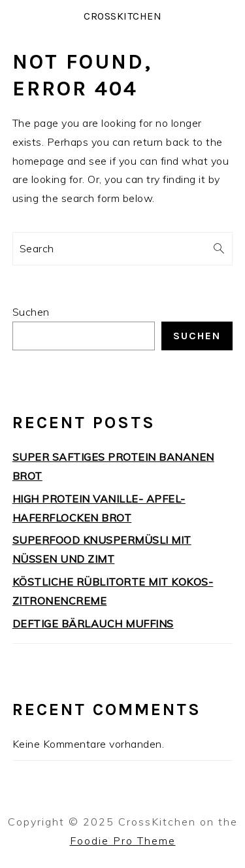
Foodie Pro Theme (123, 841)
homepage (39, 161)
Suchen (31, 312)
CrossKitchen (122, 16)
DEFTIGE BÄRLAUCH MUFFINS (93, 624)
